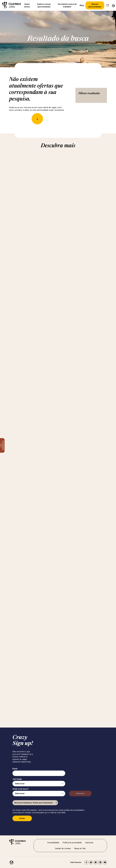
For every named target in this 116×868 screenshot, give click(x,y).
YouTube (105, 862)
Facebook (96, 862)
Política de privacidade (72, 843)
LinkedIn (100, 862)
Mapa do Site (80, 848)
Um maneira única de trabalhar (67, 5)
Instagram (91, 862)
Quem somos (27, 5)
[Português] (113, 5)
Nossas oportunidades (95, 5)
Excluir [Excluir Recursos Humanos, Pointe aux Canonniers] (56, 803)
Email (15, 769)
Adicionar (80, 793)
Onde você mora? (20, 789)
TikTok (86, 862)
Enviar (22, 818)
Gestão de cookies (63, 848)
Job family (17, 779)
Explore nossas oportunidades (44, 5)
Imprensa (89, 843)
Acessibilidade (53, 843)
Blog (82, 5)
